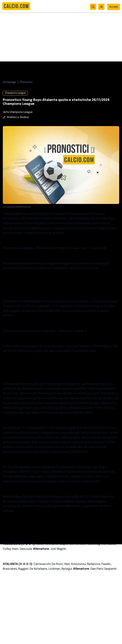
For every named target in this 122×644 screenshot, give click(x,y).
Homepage (9, 82)
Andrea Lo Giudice (18, 117)
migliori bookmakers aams (80, 351)
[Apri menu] (101, 7)
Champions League (15, 93)
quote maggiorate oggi (53, 264)
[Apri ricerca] (93, 7)
